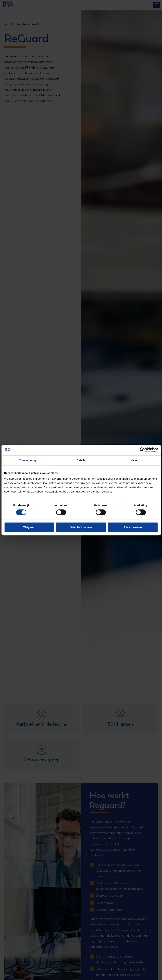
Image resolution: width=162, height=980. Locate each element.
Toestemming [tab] (28, 460)
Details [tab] (81, 460)
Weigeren (29, 527)
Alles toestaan (133, 527)
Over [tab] (134, 460)
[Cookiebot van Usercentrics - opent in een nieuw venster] (142, 450)
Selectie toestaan (81, 527)
